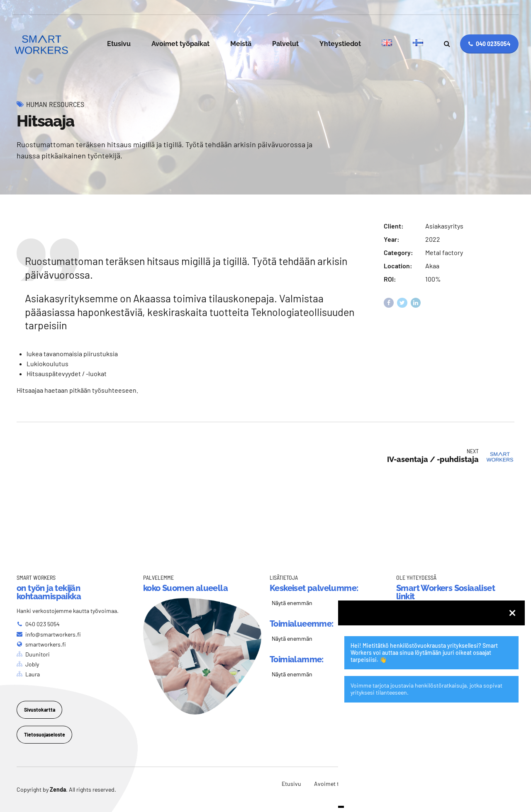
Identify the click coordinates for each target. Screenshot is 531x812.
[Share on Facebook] (389, 303)
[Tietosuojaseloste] (44, 735)
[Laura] (28, 674)
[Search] (447, 44)
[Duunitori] (33, 654)
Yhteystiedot (340, 44)
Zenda (58, 789)
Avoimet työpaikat (180, 44)
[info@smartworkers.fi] (49, 634)
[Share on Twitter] (402, 303)
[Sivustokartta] (39, 710)
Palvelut (285, 44)
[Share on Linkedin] (416, 303)
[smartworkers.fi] (41, 644)
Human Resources (55, 104)
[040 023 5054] (38, 624)
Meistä (241, 44)
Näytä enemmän (292, 603)
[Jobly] (28, 664)
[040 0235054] (489, 44)
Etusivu (119, 44)
